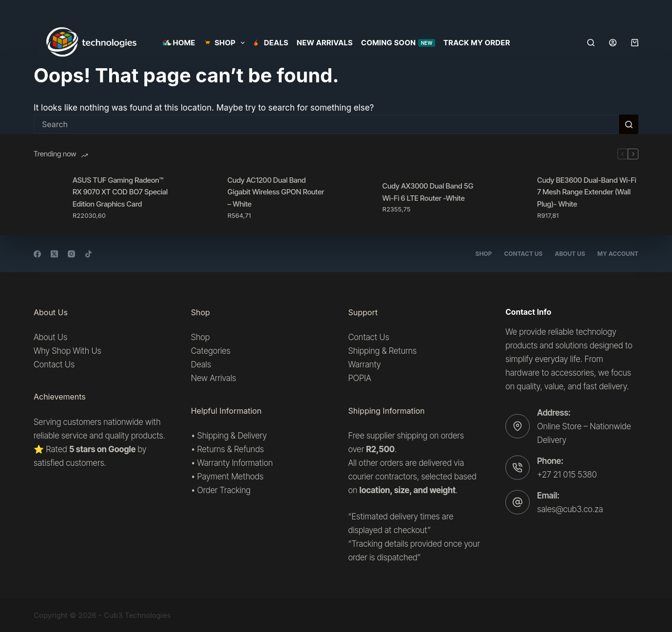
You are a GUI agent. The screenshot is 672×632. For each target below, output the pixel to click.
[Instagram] (71, 254)
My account (618, 254)
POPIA (360, 378)
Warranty (365, 364)
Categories (211, 351)
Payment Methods (230, 477)
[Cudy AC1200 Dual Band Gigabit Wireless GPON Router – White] (203, 197)
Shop (484, 254)
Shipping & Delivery (232, 436)
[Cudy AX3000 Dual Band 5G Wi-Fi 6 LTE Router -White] (358, 197)
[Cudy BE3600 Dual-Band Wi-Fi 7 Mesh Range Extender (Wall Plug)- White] (513, 197)
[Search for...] (326, 124)
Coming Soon (398, 43)
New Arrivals (325, 43)
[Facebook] (37, 254)
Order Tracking (224, 490)
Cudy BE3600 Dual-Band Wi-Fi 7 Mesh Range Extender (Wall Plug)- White (586, 192)
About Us (570, 254)
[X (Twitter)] (54, 254)
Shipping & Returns (383, 351)
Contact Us (523, 254)
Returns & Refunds (230, 449)
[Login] (613, 43)
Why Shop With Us (67, 351)
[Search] (591, 43)
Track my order (477, 43)
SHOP (226, 43)
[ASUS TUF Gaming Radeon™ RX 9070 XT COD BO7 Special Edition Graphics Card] (48, 197)
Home (179, 43)
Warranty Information (235, 463)
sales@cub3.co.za (570, 509)
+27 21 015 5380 (567, 474)
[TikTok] (88, 254)
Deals (271, 43)
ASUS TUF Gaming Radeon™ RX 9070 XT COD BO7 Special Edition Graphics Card (120, 192)
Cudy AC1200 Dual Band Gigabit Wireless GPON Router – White (276, 192)
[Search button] (629, 124)
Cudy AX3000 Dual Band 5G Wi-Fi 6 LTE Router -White (428, 192)
